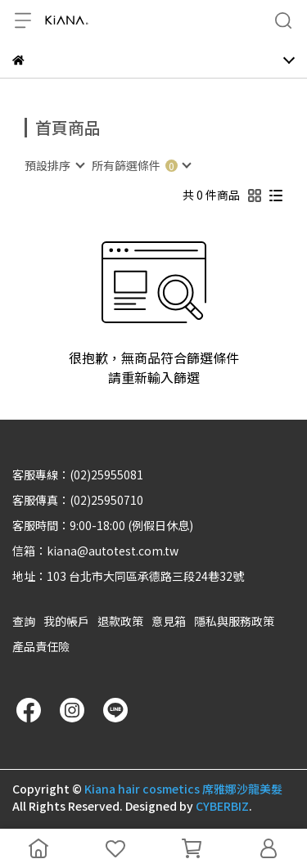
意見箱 (169, 621)
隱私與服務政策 (234, 621)
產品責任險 (41, 646)
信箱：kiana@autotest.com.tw (95, 551)
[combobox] (54, 165)
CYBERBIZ (222, 806)
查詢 (24, 621)
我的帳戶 (66, 621)
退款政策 (120, 621)
